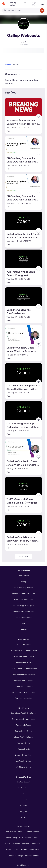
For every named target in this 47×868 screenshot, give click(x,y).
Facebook (23, 800)
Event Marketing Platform (24, 588)
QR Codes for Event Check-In (23, 692)
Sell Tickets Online (23, 644)
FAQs (24, 623)
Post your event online (23, 698)
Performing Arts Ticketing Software (24, 650)
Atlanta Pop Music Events (23, 737)
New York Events (23, 743)
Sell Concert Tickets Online (23, 656)
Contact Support (24, 782)
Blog (15, 838)
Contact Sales (24, 788)
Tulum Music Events (24, 725)
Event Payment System (23, 662)
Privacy (24, 850)
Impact (7, 844)
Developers (36, 844)
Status (9, 850)
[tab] (9, 65)
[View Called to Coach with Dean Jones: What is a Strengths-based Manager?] (23, 448)
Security (25, 844)
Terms (16, 850)
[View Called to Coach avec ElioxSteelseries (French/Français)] (23, 297)
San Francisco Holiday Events (23, 719)
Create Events (24, 576)
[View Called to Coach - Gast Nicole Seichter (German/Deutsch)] (23, 221)
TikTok (23, 818)
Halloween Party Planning (24, 680)
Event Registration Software (23, 611)
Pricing (24, 582)
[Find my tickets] (14, 4)
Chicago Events (24, 749)
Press (36, 838)
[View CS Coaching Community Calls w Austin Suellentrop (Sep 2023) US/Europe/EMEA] (23, 183)
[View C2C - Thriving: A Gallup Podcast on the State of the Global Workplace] (23, 410)
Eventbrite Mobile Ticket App (23, 594)
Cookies (11, 855)
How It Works (11, 832)
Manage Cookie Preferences (28, 855)
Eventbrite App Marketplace (23, 605)
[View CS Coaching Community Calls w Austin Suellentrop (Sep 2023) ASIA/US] (23, 145)
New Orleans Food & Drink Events (23, 713)
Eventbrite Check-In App (23, 599)
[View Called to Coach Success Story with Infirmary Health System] (23, 524)
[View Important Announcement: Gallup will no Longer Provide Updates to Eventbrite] (23, 107)
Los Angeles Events (24, 761)
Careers (28, 838)
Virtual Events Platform (24, 686)
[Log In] (25, 4)
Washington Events (23, 767)
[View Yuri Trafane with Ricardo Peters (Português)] (23, 259)
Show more (24, 556)
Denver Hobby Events (24, 731)
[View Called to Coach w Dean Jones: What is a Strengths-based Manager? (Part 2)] (23, 335)
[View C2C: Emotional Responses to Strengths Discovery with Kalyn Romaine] (23, 372)
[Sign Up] (34, 4)
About (8, 838)
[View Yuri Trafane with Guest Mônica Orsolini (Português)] (23, 486)
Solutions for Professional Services (24, 668)
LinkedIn (23, 806)
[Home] (3, 4)
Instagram (23, 812)
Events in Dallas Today (24, 755)
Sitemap (24, 629)
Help (21, 838)
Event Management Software (23, 674)
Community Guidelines (24, 617)
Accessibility (34, 850)
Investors (16, 844)
